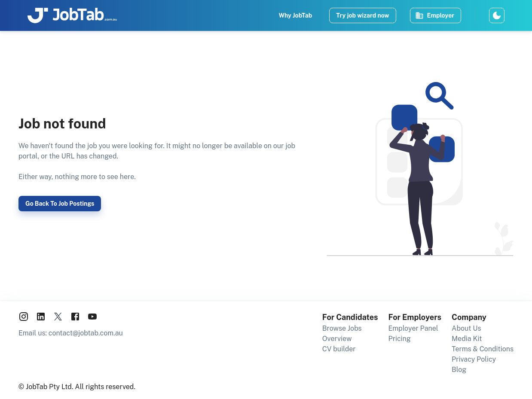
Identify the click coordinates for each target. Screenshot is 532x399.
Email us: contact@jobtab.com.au (71, 333)
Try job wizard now (362, 15)
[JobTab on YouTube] (92, 318)
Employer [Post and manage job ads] (435, 15)
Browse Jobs (342, 328)
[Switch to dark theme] (497, 15)
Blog (459, 370)
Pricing (400, 339)
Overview (337, 339)
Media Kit (467, 339)
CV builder (339, 349)
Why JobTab (295, 15)
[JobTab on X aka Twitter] (58, 318)
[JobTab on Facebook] (75, 318)
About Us (466, 328)
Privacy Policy (474, 359)
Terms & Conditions (483, 349)
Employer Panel (413, 328)
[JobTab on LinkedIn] (41, 318)
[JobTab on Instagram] (24, 318)
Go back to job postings (60, 204)
